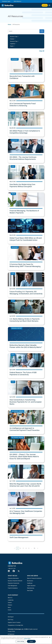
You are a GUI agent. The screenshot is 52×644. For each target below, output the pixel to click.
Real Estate (30, 591)
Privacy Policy (11, 631)
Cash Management (12, 586)
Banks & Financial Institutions (34, 578)
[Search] (24, 31)
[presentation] (49, 5)
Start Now (45, 5)
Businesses (30, 581)
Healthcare (30, 583)
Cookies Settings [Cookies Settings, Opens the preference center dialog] (21, 641)
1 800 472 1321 (12, 569)
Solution (12, 39)
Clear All (42, 51)
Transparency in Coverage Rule (15, 625)
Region (12, 46)
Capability (13, 44)
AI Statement (11, 634)
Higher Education (31, 586)
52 (34, 548)
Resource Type (14, 41)
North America (17, 1)
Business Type (14, 37)
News (9, 607)
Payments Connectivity (14, 583)
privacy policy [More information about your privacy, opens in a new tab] (27, 639)
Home (9, 24)
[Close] (50, 637)
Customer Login (6, 1)
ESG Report (11, 617)
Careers (10, 603)
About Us (10, 598)
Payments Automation (13, 578)
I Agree (31, 641)
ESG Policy (11, 620)
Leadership (11, 600)
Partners (10, 605)
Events (10, 610)
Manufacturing (31, 588)
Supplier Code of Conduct (14, 622)
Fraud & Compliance (13, 588)
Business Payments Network (15, 581)
